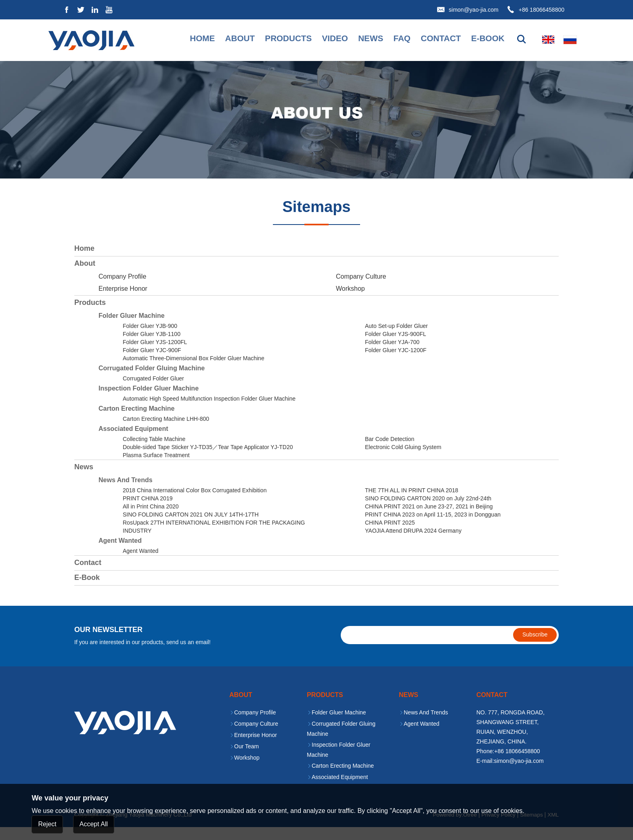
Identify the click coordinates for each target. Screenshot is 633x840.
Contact (432, 39)
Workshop (350, 301)
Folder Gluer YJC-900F (152, 363)
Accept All (94, 824)
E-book (481, 39)
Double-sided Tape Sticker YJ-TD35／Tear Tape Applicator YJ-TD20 (208, 460)
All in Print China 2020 (151, 519)
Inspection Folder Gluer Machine (149, 401)
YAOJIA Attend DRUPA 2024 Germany (413, 544)
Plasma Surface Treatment (156, 468)
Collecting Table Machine (154, 452)
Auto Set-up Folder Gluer (396, 339)
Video (323, 39)
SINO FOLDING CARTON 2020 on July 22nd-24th (428, 511)
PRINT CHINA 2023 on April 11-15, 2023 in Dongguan (433, 527)
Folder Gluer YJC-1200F (396, 363)
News (360, 39)
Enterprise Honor (123, 301)
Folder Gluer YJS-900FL (395, 347)
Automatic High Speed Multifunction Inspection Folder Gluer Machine (209, 412)
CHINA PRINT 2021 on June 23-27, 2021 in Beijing (429, 519)
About (224, 39)
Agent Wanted (120, 553)
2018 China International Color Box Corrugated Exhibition (195, 503)
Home (186, 39)
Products (275, 39)
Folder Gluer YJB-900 (150, 339)
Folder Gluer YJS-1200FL (155, 355)
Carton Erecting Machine (136, 421)
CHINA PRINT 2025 (390, 535)
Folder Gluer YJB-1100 (152, 347)
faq (392, 39)
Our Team (246, 760)
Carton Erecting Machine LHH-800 (166, 432)
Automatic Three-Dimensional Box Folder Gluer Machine (194, 371)
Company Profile (122, 289)
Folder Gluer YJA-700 (392, 355)
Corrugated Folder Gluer (153, 391)
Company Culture (361, 289)
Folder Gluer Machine (132, 329)
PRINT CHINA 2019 (148, 511)
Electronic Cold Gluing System (403, 460)
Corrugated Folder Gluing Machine (152, 381)
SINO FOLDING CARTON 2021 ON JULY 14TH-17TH (191, 527)
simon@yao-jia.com (474, 10)
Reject (47, 824)
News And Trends (126, 493)
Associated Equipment (133, 442)
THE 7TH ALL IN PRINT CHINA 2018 (412, 503)
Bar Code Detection (390, 452)
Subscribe (534, 648)
